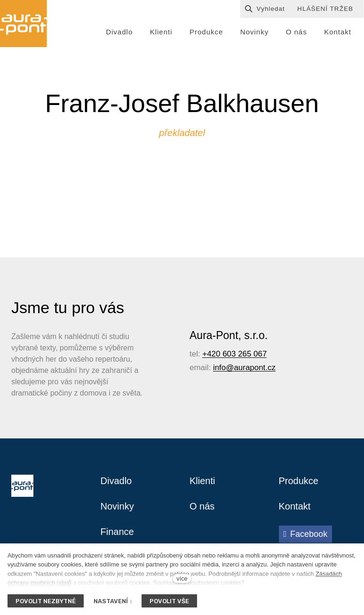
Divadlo (116, 481)
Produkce (299, 481)
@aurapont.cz (251, 368)
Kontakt (295, 506)
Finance (117, 532)
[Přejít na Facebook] (306, 534)
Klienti (202, 481)
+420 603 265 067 (234, 354)
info (219, 368)
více (182, 579)
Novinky (117, 506)
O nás (202, 506)
